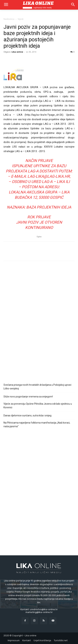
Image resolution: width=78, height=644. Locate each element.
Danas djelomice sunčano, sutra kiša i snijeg (27, 415)
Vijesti (21, 19)
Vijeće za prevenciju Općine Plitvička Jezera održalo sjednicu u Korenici (38, 406)
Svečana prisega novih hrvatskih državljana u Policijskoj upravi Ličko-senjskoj (37, 387)
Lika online (17, 52)
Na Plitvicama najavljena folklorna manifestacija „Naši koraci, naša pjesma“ (37, 425)
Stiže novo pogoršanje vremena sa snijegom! (28, 397)
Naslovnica (9, 19)
